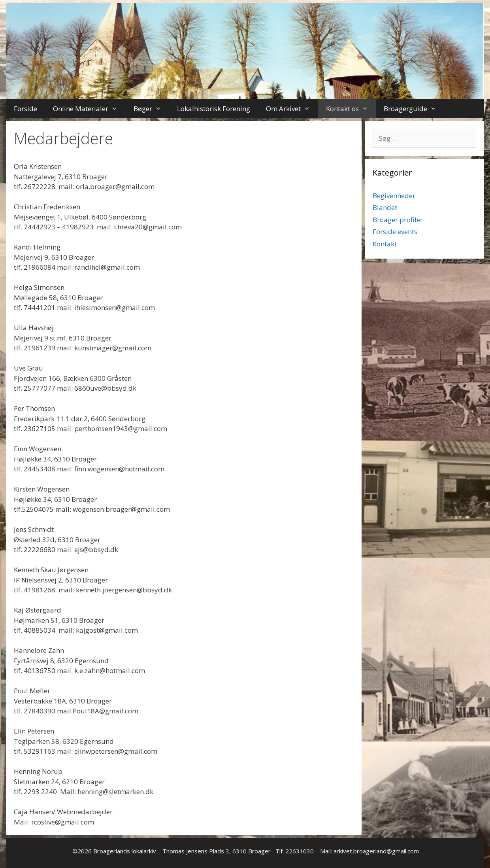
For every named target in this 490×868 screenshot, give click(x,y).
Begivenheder (394, 196)
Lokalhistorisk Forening (214, 109)
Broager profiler (398, 220)
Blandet (385, 207)
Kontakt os (351, 109)
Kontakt (385, 244)
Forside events (395, 232)
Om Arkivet (292, 109)
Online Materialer (89, 109)
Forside (25, 109)
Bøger (152, 109)
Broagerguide (414, 109)
